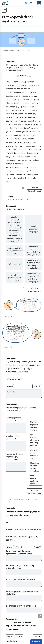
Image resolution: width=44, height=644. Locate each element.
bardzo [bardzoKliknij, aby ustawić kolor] (31, 139)
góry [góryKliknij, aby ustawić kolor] (32, 107)
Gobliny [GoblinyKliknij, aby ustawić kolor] (9, 124)
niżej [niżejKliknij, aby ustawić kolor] (8, 156)
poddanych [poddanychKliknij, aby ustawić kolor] (30, 146)
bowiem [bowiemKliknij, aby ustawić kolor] (32, 167)
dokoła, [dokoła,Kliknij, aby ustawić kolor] (23, 153)
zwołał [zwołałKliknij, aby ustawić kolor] (15, 146)
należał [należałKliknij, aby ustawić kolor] (24, 89)
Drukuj (10, 386)
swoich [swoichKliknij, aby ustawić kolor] (22, 146)
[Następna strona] (31, 617)
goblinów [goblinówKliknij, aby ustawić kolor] (25, 99)
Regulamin (6, 638)
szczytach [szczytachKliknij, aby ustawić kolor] (33, 131)
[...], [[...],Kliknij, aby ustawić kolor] (18, 107)
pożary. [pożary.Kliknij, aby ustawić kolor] (9, 181)
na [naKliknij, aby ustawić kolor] (12, 82)
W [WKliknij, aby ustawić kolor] (7, 167)
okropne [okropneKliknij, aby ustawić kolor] (18, 171)
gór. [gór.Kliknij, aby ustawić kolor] (33, 135)
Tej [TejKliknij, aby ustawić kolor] (7, 139)
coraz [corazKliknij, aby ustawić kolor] (36, 153)
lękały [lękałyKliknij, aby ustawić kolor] (35, 124)
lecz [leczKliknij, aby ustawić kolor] (12, 128)
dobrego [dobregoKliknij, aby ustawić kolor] (30, 82)
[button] (26, 3)
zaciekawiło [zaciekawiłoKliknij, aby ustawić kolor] (11, 142)
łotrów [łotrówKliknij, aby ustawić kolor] (9, 114)
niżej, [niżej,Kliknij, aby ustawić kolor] (15, 156)
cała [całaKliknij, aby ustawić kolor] (39, 146)
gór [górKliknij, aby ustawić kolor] (18, 89)
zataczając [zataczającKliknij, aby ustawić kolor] (37, 149)
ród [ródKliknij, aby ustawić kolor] (36, 85)
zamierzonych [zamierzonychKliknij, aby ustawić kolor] (21, 121)
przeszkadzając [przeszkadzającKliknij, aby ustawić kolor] (12, 117)
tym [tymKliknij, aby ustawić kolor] (21, 117)
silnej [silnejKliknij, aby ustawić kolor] (16, 96)
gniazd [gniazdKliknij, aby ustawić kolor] (9, 131)
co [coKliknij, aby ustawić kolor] (21, 142)
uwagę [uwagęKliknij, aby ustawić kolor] (12, 107)
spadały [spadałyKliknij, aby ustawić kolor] (24, 107)
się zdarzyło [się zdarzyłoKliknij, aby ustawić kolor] (28, 142)
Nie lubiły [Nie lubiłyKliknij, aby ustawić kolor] (16, 99)
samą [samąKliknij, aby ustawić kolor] (11, 167)
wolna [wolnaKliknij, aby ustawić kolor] (11, 153)
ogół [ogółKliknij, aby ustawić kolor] (16, 82)
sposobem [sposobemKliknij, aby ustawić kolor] (28, 117)
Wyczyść (37, 386)
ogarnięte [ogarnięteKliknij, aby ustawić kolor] (10, 174)
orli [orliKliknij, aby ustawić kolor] (32, 85)
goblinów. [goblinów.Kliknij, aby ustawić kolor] (19, 164)
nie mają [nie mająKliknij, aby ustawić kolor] (22, 82)
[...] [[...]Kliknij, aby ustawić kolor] (18, 85)
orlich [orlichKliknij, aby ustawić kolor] (37, 128)
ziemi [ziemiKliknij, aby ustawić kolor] (26, 167)
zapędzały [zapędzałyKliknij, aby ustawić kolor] (10, 110)
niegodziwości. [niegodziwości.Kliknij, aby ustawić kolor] (34, 121)
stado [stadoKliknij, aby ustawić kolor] (28, 156)
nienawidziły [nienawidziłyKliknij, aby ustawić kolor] (19, 124)
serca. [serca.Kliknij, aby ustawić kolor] (9, 99)
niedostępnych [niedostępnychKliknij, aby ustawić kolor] (22, 131)
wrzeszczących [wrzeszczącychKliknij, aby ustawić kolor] (21, 110)
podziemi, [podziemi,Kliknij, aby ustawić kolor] (32, 114)
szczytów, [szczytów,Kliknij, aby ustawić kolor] (28, 149)
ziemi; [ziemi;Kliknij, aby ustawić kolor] (8, 146)
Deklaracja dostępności (11, 642)
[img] (22, 40)
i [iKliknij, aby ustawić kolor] (19, 96)
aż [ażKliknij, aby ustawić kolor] (19, 156)
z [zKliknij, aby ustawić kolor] (39, 85)
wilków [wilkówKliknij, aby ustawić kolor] (34, 156)
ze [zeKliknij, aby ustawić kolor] (30, 110)
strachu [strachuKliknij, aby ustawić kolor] (35, 110)
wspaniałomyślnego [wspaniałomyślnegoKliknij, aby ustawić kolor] (29, 96)
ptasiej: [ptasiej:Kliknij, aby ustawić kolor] (34, 92)
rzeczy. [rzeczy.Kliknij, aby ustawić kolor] (26, 171)
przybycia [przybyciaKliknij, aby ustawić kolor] (10, 164)
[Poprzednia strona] (11, 614)
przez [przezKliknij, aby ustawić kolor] (36, 174)
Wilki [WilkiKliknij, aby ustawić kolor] (32, 171)
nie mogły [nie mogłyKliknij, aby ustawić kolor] (19, 128)
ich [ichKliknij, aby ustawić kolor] (38, 99)
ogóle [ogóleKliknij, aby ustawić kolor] (25, 103)
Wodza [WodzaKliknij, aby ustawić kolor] (18, 139)
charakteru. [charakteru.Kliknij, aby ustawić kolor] (11, 85)
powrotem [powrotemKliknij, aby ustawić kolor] (19, 114)
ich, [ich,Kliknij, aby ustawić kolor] (8, 128)
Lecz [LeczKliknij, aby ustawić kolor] (22, 85)
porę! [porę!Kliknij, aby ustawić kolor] (17, 167)
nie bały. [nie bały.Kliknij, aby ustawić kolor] (10, 103)
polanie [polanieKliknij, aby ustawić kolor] (36, 160)
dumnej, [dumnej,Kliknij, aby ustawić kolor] (9, 96)
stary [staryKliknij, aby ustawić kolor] (27, 85)
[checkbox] (30, 76)
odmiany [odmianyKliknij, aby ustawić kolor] (26, 92)
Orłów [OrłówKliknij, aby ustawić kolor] (24, 139)
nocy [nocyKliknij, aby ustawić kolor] (11, 139)
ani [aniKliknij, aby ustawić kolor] (31, 99)
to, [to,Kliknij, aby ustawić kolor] (18, 142)
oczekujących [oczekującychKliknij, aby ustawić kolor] (12, 160)
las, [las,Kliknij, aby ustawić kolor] (7, 178)
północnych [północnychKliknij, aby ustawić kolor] (11, 89)
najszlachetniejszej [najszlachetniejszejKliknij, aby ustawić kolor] (14, 92)
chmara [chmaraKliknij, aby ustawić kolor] (9, 149)
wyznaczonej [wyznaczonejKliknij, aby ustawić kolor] (27, 160)
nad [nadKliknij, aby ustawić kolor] (23, 156)
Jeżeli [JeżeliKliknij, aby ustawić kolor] (16, 103)
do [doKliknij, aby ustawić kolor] (29, 89)
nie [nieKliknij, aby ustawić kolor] (7, 107)
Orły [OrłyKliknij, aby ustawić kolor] (8, 82)
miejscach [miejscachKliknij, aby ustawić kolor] (22, 178)
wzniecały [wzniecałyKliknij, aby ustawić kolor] (32, 178)
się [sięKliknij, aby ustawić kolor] (35, 99)
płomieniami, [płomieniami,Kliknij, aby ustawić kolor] (20, 174)
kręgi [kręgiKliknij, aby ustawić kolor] (16, 153)
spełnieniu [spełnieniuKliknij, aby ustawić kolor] (10, 121)
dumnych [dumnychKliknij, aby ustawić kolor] (17, 135)
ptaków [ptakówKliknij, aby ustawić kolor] (26, 135)
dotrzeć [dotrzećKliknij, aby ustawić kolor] (27, 128)
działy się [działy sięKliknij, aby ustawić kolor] (10, 171)
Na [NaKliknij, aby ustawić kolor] (21, 167)
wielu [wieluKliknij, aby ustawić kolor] (15, 178)
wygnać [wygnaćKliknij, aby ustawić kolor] (9, 135)
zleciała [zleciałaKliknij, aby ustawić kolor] (16, 149)
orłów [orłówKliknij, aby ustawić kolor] (28, 124)
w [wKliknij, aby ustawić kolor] (20, 103)
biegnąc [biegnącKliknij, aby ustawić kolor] (30, 174)
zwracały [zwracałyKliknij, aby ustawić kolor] (32, 103)
